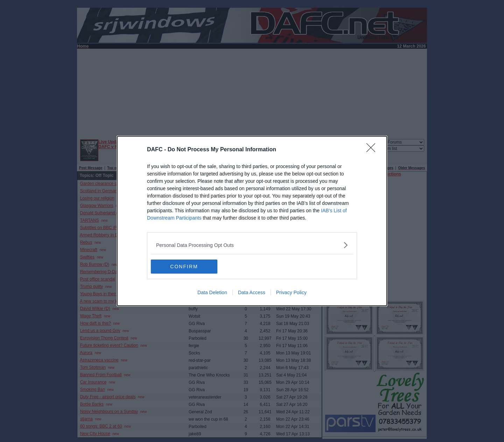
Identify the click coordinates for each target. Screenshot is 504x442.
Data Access (252, 292)
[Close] (373, 150)
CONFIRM (184, 266)
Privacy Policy (291, 292)
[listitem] (252, 245)
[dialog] (252, 221)
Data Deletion (212, 292)
